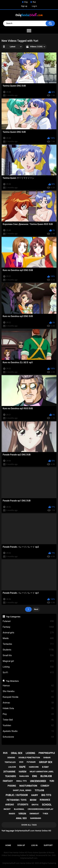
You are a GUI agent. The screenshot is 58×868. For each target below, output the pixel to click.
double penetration (29, 758)
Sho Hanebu (28, 691)
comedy (45, 786)
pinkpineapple (47, 753)
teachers (11, 776)
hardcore (34, 767)
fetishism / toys (17, 800)
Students (28, 650)
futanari (31, 762)
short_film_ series (22, 790)
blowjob (46, 776)
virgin (22, 814)
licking (31, 753)
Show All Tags (29, 825)
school (47, 805)
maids (12, 814)
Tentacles (28, 644)
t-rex (45, 814)
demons (11, 758)
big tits (46, 795)
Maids (28, 638)
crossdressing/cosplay (41, 809)
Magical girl (28, 661)
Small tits (28, 655)
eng (35, 776)
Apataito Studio (28, 731)
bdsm (33, 800)
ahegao (10, 805)
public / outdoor (17, 795)
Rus (34, 2)
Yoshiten (28, 726)
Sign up (24, 6)
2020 (21, 762)
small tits (21, 781)
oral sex (17, 753)
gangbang (36, 818)
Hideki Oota (28, 708)
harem (23, 772)
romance (45, 800)
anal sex (21, 818)
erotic (35, 805)
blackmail (19, 809)
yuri (52, 781)
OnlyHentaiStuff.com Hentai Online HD (18, 863)
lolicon (12, 767)
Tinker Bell (28, 720)
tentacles (10, 762)
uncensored (38, 781)
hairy (35, 795)
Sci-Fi (28, 673)
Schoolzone (28, 737)
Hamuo (28, 686)
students (23, 805)
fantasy (8, 781)
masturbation (28, 786)
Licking (28, 667)
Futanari (28, 621)
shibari (47, 758)
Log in (34, 6)
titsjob (39, 790)
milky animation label (42, 772)
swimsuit (34, 814)
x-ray (45, 767)
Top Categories (13, 617)
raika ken (24, 776)
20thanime (9, 772)
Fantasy (28, 627)
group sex (46, 762)
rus (5, 753)
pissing (12, 786)
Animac (28, 703)
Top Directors (12, 681)
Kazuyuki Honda (28, 697)
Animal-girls (28, 633)
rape (22, 767)
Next (36, 609)
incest (7, 809)
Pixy (28, 714)
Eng (26, 2)
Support (48, 845)
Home (8, 845)
